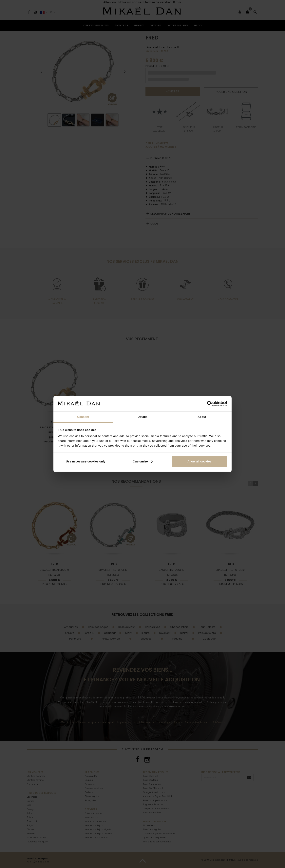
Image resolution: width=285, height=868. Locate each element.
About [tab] (202, 417)
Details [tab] (142, 417)
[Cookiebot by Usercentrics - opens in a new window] (210, 404)
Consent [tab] (83, 417)
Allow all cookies (199, 461)
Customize (143, 461)
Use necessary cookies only (85, 461)
